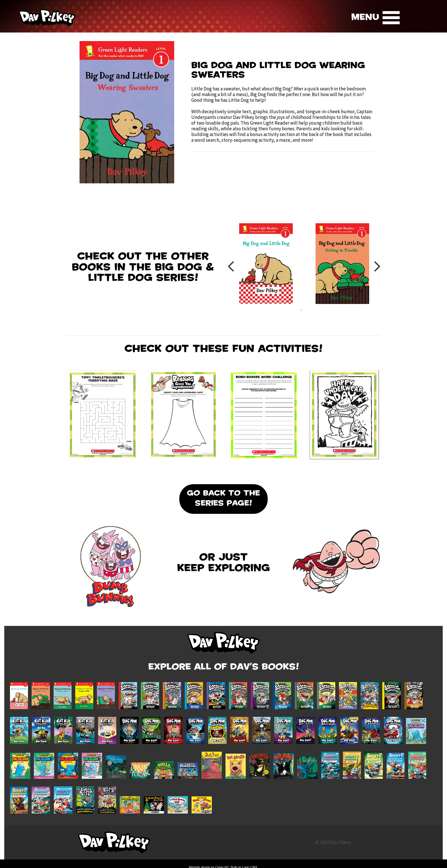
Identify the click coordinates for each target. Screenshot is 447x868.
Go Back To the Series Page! (223, 499)
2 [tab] (307, 310)
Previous (231, 266)
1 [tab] (301, 310)
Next (377, 266)
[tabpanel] (266, 266)
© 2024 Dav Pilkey (333, 842)
